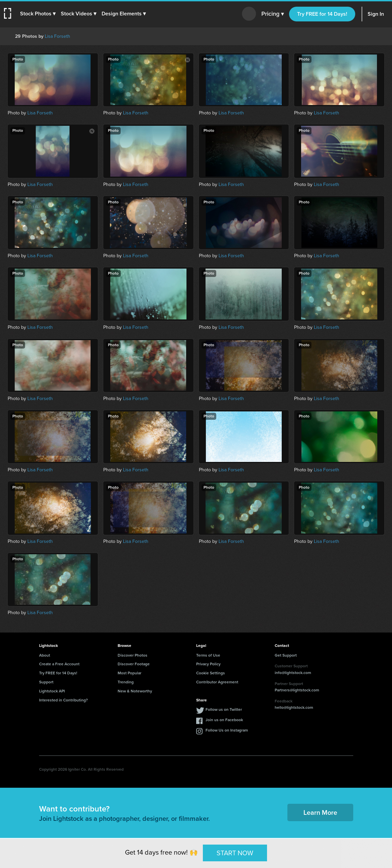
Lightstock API (52, 691)
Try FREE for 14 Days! (322, 14)
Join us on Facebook (224, 720)
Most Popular (129, 673)
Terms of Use (208, 655)
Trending (126, 682)
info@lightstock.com (293, 673)
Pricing (273, 14)
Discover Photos (133, 655)
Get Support (286, 655)
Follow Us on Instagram (227, 730)
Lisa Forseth (57, 36)
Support (46, 682)
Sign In (376, 14)
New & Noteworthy (135, 691)
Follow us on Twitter (224, 709)
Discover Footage (134, 664)
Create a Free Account (59, 664)
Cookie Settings (211, 673)
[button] (39, 14)
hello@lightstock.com (294, 707)
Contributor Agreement (217, 682)
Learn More (320, 812)
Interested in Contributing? (63, 700)
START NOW (235, 853)
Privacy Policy (208, 664)
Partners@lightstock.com (297, 690)
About (45, 655)
